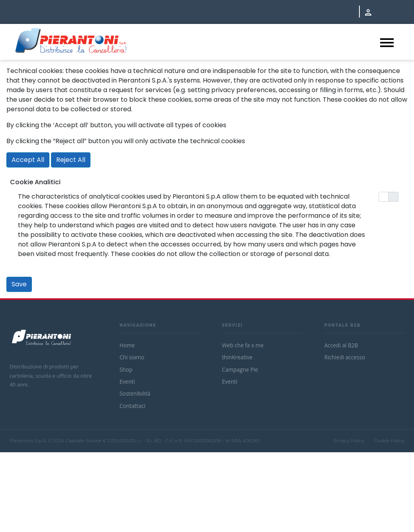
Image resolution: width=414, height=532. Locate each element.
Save (19, 284)
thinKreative (237, 357)
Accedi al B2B (341, 345)
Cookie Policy (389, 441)
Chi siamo (132, 357)
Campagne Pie (240, 369)
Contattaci (132, 406)
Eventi (127, 381)
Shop (126, 369)
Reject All (71, 160)
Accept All (28, 160)
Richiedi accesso (345, 357)
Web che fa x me (243, 345)
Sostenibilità (135, 393)
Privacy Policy (349, 441)
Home (127, 345)
